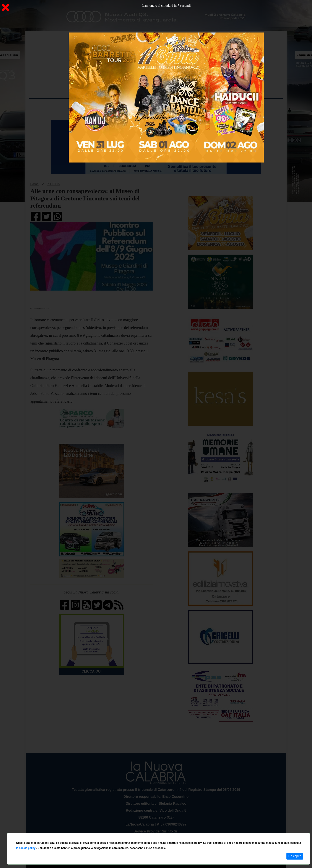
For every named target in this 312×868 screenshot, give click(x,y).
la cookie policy (26, 848)
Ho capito (295, 856)
